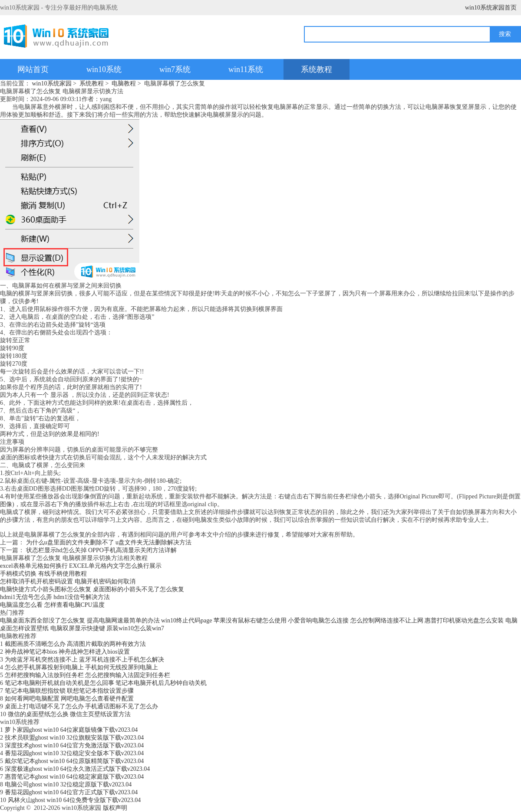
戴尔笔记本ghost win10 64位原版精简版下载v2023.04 (74, 761)
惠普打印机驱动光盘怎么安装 (464, 620)
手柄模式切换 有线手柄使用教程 (43, 574)
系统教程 (317, 69)
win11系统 (246, 69)
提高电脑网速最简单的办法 (123, 620)
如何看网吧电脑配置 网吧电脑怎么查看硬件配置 (69, 699)
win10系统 (104, 69)
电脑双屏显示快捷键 (78, 628)
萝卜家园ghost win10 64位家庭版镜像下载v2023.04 (71, 730)
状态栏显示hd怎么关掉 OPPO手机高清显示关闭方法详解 (101, 550)
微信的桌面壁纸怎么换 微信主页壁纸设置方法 (69, 714)
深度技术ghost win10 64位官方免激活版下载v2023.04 (74, 745)
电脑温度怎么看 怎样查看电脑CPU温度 (52, 605)
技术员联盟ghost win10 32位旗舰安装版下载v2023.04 (74, 738)
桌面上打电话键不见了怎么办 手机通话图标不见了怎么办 (82, 706)
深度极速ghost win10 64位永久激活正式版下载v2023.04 (77, 769)
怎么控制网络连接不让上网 (387, 620)
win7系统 (175, 69)
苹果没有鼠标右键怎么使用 (250, 620)
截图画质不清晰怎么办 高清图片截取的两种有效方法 (76, 644)
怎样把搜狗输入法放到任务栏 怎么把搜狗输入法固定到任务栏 (88, 675)
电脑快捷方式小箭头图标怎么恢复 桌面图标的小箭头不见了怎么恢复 (92, 589)
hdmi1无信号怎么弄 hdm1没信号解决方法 (55, 597)
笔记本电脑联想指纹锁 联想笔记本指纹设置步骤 (69, 691)
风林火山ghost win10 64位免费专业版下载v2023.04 (74, 800)
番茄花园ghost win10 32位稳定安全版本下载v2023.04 (74, 753)
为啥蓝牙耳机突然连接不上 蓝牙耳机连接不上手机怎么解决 (85, 660)
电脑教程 (124, 83)
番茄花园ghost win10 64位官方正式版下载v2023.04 (71, 792)
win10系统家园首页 (491, 8)
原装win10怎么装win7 (135, 628)
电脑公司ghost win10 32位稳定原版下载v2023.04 (68, 784)
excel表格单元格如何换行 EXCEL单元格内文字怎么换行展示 (81, 566)
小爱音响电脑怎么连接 (318, 620)
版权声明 (115, 808)
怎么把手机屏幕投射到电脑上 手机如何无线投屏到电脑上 (82, 667)
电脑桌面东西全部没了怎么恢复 (43, 620)
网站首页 (33, 69)
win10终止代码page (186, 620)
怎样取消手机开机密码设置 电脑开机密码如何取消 (68, 581)
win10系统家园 (52, 83)
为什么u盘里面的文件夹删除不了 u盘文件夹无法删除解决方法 (109, 542)
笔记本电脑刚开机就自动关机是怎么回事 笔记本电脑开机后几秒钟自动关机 (106, 683)
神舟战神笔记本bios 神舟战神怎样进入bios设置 (67, 652)
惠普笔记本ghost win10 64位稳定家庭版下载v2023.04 (74, 777)
